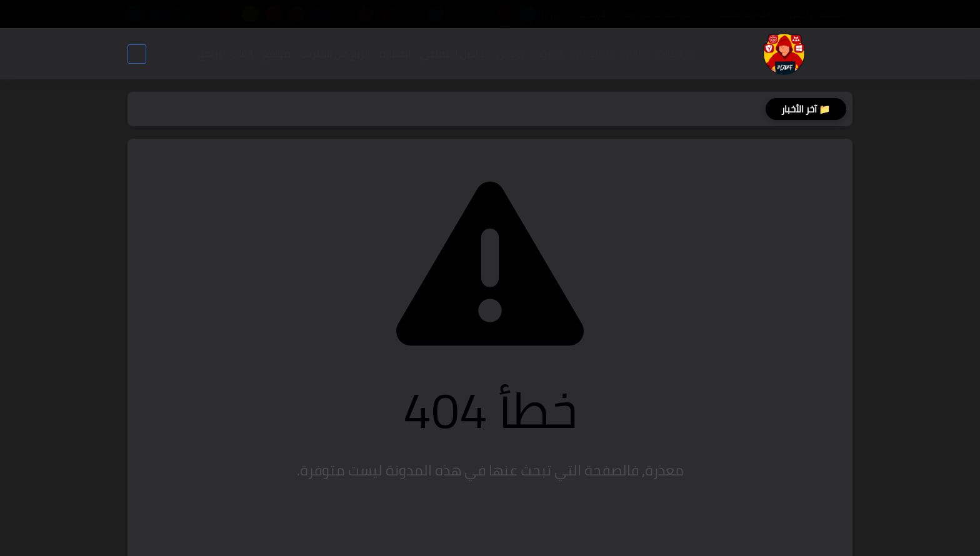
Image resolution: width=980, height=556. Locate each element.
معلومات (592, 54)
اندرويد (547, 54)
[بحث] (137, 54)
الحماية (395, 54)
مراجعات (675, 54)
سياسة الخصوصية (657, 14)
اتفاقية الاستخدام (739, 14)
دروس (510, 54)
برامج (210, 54)
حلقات (634, 54)
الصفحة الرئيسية (817, 14)
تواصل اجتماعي (454, 54)
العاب (242, 54)
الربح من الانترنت (335, 54)
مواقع (277, 54)
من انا (552, 14)
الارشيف (593, 14)
